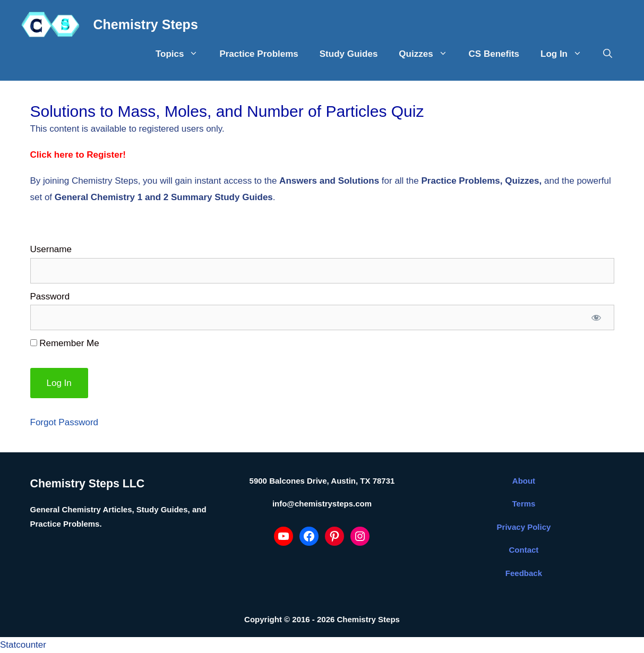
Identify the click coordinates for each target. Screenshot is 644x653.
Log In (566, 54)
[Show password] (596, 317)
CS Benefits (494, 54)
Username (51, 249)
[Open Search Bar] (608, 54)
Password (50, 297)
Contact (524, 550)
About (524, 481)
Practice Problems (259, 54)
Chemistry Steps (146, 24)
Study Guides (349, 54)
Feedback (524, 573)
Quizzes (428, 54)
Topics (182, 54)
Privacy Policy (524, 527)
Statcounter (23, 645)
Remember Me (65, 343)
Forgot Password (65, 422)
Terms (524, 504)
